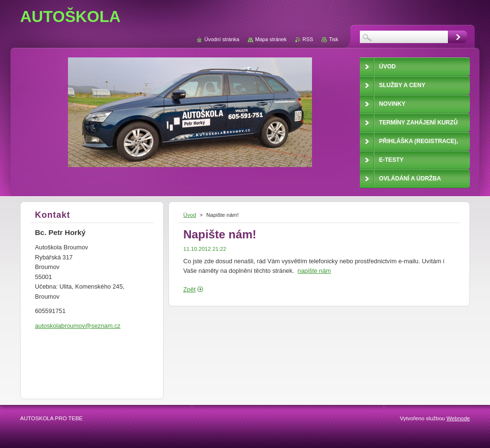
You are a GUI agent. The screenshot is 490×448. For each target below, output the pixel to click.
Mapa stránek (271, 39)
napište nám (314, 271)
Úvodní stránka (222, 39)
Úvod (190, 215)
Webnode (458, 418)
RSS (308, 39)
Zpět (189, 289)
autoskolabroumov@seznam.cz (78, 326)
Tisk (334, 39)
